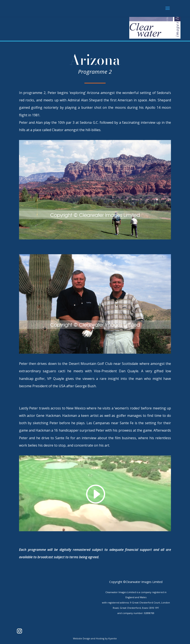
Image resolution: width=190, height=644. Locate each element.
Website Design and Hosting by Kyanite (95, 638)
